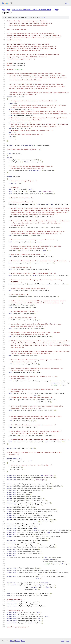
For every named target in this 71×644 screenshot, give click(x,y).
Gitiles (12, 641)
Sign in (67, 3)
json (67, 641)
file (43, 17)
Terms (23, 641)
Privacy (17, 641)
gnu (4, 10)
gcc (8, 10)
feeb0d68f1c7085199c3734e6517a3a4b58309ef (31, 10)
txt (63, 641)
